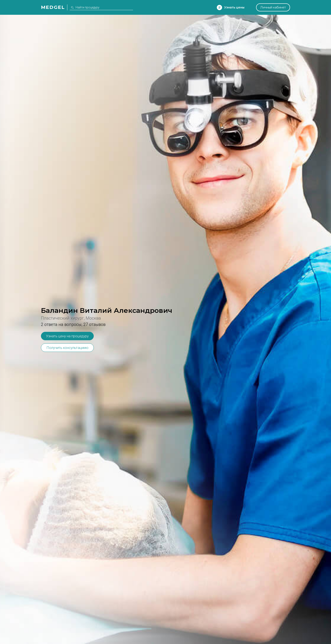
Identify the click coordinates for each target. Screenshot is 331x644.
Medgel (53, 7)
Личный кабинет (273, 7)
